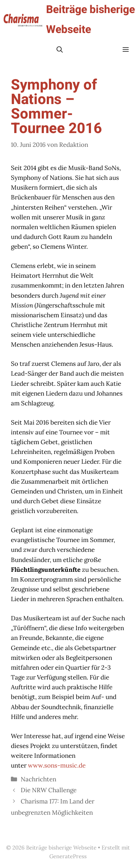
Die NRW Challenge (49, 790)
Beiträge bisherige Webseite (90, 20)
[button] (60, 50)
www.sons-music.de (57, 765)
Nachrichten (38, 779)
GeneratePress (68, 856)
